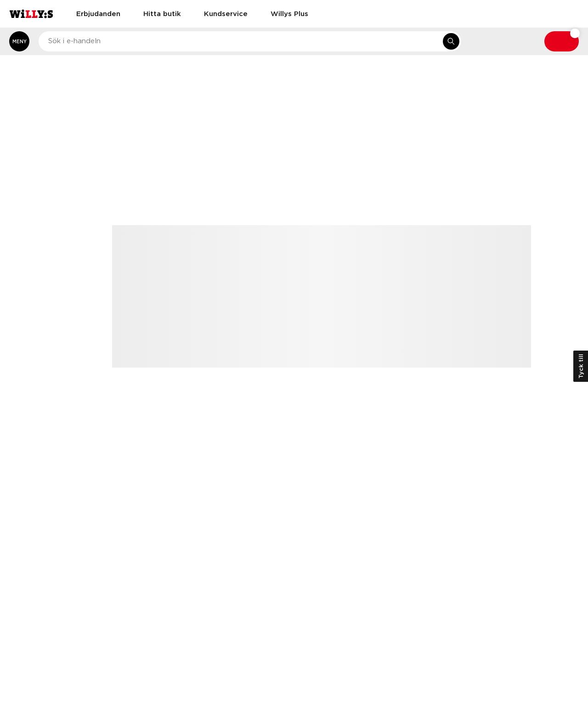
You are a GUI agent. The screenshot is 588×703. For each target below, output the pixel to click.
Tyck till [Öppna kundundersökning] (581, 366)
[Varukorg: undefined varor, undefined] (562, 41)
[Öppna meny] (19, 41)
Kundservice (226, 13)
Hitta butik (162, 13)
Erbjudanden (98, 13)
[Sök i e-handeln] (451, 41)
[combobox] (250, 41)
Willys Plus (289, 13)
